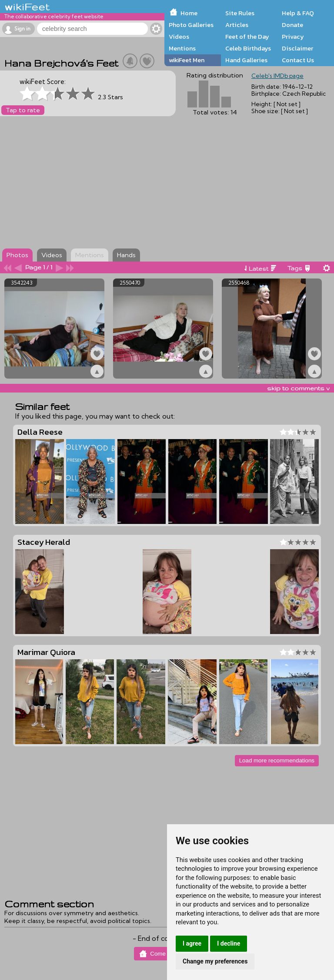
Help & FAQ (298, 13)
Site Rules (240, 13)
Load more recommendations (277, 760)
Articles (237, 25)
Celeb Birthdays (248, 48)
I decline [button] (229, 943)
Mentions (182, 48)
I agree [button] (192, 943)
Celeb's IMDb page (277, 76)
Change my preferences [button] (215, 961)
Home (189, 13)
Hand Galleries (246, 60)
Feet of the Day (247, 37)
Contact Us (298, 60)
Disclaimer (297, 48)
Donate (292, 25)
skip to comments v (298, 388)
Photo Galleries (191, 25)
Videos (179, 37)
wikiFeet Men (187, 60)
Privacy (293, 37)
